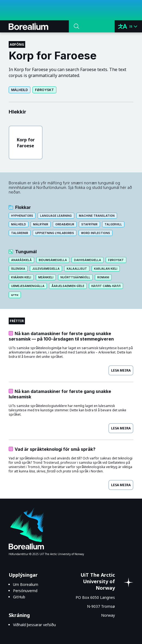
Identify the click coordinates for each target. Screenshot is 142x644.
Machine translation (97, 216)
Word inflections (96, 233)
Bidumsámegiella (53, 260)
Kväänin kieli (21, 277)
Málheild (20, 90)
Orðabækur (65, 224)
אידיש (15, 295)
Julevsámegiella (46, 269)
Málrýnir (41, 224)
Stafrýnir (89, 224)
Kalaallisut (77, 269)
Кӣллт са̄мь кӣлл (106, 286)
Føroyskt (44, 90)
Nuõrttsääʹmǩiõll (75, 277)
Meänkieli (46, 277)
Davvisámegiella (88, 260)
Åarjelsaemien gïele (68, 286)
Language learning (56, 216)
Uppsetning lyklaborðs (55, 233)
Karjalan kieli (106, 269)
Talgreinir (20, 233)
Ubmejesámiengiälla (28, 286)
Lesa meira (121, 370)
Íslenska (18, 269)
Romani (103, 277)
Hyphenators (22, 216)
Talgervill (113, 224)
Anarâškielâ (21, 260)
